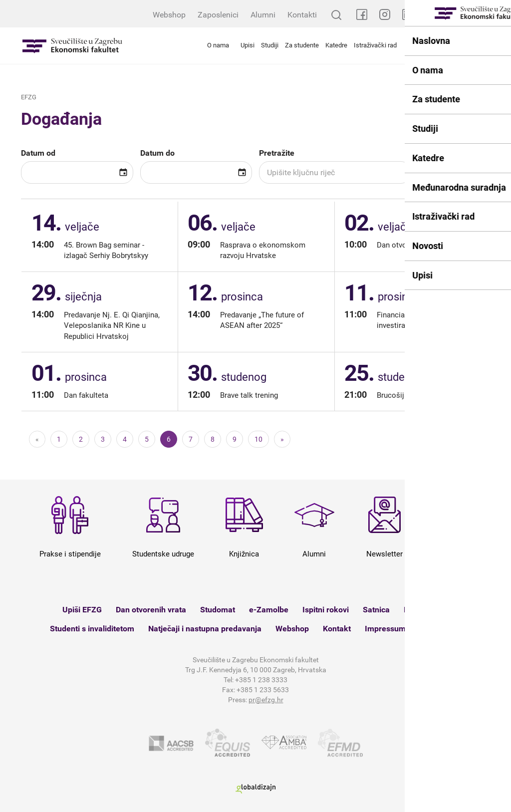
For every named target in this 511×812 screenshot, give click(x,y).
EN (499, 15)
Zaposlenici (218, 15)
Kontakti (302, 15)
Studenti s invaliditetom (92, 629)
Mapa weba (441, 629)
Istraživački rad (375, 45)
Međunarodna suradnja (443, 45)
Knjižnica (420, 610)
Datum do (157, 153)
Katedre (336, 45)
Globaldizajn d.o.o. (255, 789)
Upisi (248, 45)
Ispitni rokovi (326, 610)
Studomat (218, 610)
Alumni (263, 15)
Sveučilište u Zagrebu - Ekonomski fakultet (72, 46)
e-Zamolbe (269, 610)
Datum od (38, 153)
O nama (218, 45)
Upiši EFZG (82, 610)
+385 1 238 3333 (261, 680)
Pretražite (277, 153)
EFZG (29, 97)
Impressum (385, 629)
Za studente (302, 45)
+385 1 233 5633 (263, 690)
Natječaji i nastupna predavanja (205, 629)
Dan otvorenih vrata (151, 610)
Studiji (270, 45)
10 (258, 439)
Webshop (169, 15)
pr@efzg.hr (266, 700)
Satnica (376, 610)
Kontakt (337, 629)
